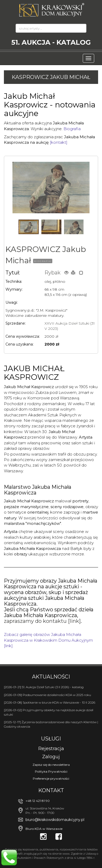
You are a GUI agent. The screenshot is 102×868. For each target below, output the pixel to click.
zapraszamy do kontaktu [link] (42, 621)
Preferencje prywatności (51, 778)
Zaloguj (51, 757)
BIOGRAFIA (43, 261)
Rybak (52, 273)
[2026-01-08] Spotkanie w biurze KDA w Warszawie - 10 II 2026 (50, 702)
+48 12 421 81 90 (38, 801)
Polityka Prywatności (51, 771)
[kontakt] (59, 142)
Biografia (72, 129)
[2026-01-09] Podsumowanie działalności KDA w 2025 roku (47, 695)
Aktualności (51, 677)
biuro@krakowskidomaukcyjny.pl (55, 820)
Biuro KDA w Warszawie (44, 829)
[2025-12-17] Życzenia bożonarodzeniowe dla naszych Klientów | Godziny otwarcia (51, 724)
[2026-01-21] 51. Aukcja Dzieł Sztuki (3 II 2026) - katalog (44, 687)
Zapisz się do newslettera (51, 765)
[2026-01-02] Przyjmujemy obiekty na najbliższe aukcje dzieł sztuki (49, 712)
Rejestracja (51, 749)
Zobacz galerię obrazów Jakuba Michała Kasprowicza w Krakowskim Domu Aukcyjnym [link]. (48, 640)
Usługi (51, 739)
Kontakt (51, 790)
